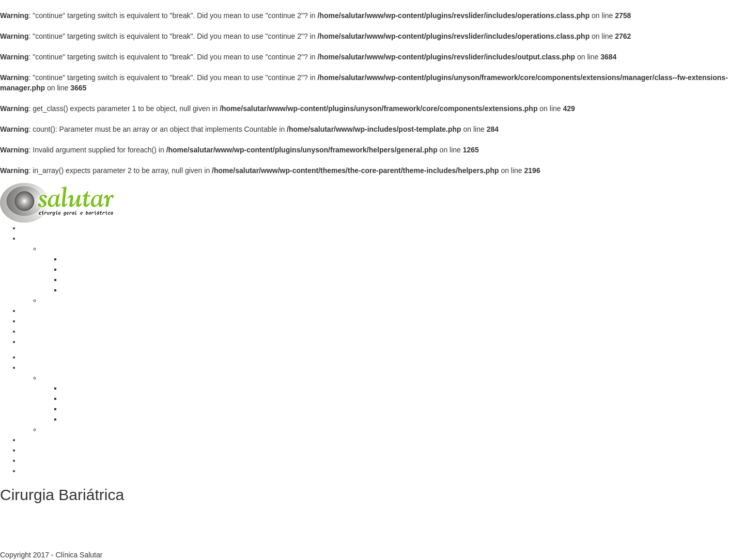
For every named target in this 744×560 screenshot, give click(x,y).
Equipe (32, 321)
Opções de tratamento (98, 269)
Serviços (35, 238)
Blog (28, 310)
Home (30, 228)
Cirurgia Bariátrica (70, 248)
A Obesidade (83, 259)
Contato (33, 341)
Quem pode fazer (90, 290)
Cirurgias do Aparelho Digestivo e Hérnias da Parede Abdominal (144, 300)
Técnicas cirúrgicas (93, 279)
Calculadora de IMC (53, 331)
